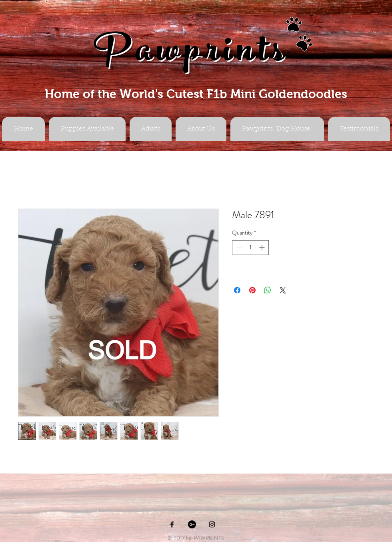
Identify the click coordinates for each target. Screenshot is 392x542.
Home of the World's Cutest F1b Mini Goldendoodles (196, 94)
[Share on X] (283, 290)
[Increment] (263, 248)
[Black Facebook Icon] (172, 524)
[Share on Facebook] (237, 290)
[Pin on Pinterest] (252, 290)
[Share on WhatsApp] (268, 290)
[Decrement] (238, 248)
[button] (151, 129)
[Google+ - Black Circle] (192, 524)
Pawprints (191, 55)
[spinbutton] (250, 248)
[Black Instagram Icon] (212, 524)
